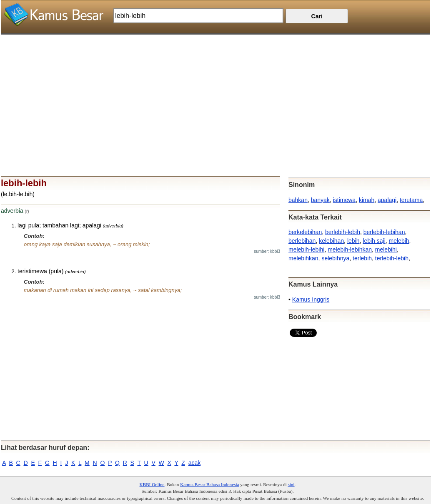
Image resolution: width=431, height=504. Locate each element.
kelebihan (331, 241)
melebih (399, 241)
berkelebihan (305, 232)
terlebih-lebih (392, 258)
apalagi (387, 200)
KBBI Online (152, 484)
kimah (367, 200)
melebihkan (303, 258)
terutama (411, 200)
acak (195, 463)
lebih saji (374, 241)
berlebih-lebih (343, 232)
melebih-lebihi (306, 250)
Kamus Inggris (311, 299)
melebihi (386, 250)
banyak (320, 200)
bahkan (298, 200)
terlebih (362, 258)
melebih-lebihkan (350, 250)
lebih (353, 241)
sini (291, 484)
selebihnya (335, 258)
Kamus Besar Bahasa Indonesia (209, 484)
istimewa (344, 200)
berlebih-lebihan (384, 232)
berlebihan (302, 241)
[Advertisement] (215, 93)
